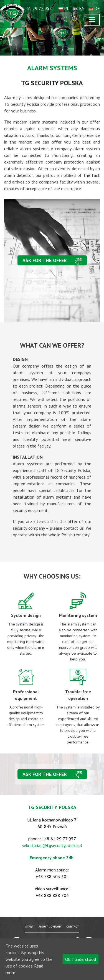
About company (50, 927)
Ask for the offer (45, 260)
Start (30, 927)
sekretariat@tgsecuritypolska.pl (52, 845)
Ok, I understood (81, 959)
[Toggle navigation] (92, 20)
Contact (73, 927)
